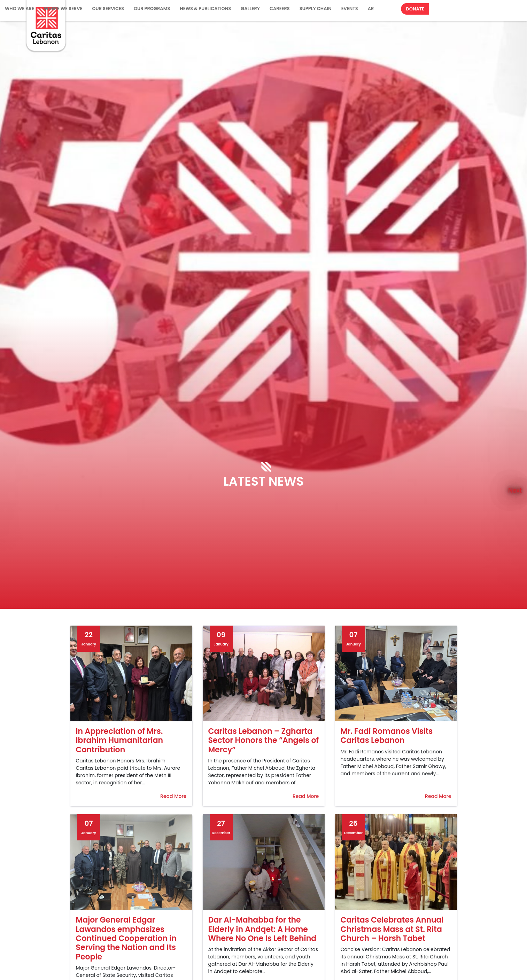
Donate (415, 9)
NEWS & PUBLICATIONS (205, 9)
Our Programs (152, 9)
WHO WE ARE (20, 9)
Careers (280, 9)
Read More (173, 796)
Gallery (250, 9)
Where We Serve (63, 9)
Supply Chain (316, 9)
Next (515, 490)
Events (350, 9)
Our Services (108, 9)
